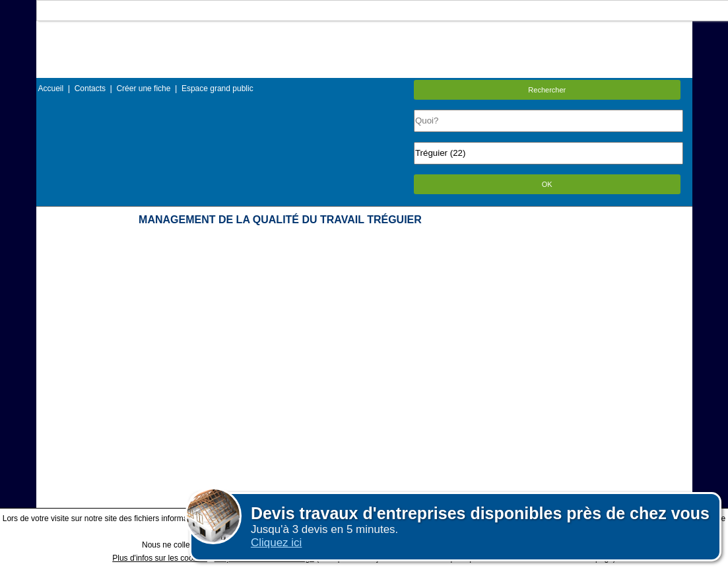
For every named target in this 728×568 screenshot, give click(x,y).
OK (547, 184)
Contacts (90, 89)
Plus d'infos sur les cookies (160, 558)
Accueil (51, 89)
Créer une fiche (143, 89)
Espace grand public (217, 89)
